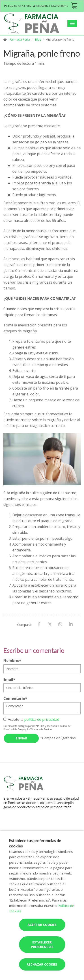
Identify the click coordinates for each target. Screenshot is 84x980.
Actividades (29, 832)
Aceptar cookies (42, 925)
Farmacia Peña (20, 39)
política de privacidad (42, 719)
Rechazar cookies (42, 964)
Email (9, 679)
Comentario (15, 698)
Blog (38, 39)
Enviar (21, 738)
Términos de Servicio (41, 729)
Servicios (11, 832)
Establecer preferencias (42, 944)
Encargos (56, 832)
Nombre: (12, 661)
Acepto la (31, 719)
